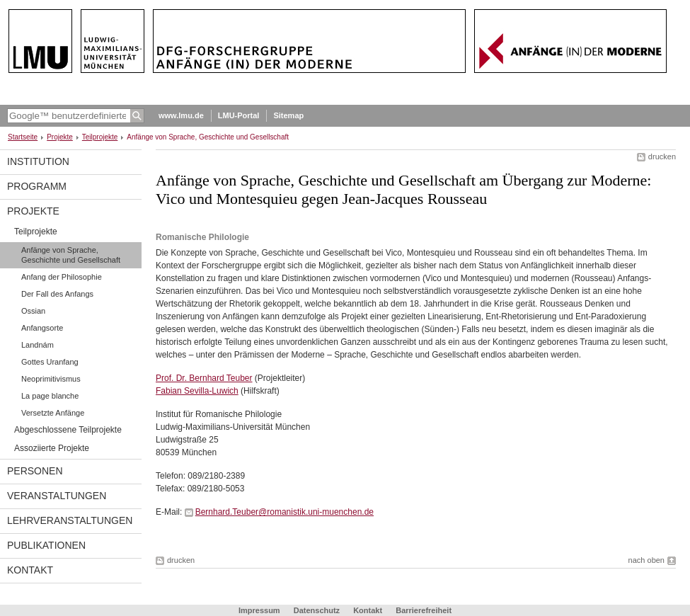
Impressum (259, 610)
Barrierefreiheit (424, 610)
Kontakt (30, 570)
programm (37, 186)
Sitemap (288, 115)
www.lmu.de (181, 115)
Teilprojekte (100, 137)
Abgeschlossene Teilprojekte (68, 430)
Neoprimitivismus (51, 379)
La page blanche (50, 396)
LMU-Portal (239, 115)
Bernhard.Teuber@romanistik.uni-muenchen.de (284, 512)
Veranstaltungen (57, 496)
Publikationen (46, 545)
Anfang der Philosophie (62, 277)
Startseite (23, 137)
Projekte (60, 137)
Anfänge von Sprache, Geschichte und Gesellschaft (71, 255)
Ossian (33, 311)
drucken (662, 156)
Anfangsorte (42, 328)
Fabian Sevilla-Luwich (197, 391)
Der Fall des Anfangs (57, 294)
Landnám (38, 345)
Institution (38, 161)
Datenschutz (317, 610)
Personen (35, 471)
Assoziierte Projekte (52, 448)
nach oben (646, 560)
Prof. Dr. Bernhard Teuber (204, 378)
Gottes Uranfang (50, 362)
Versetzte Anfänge (53, 413)
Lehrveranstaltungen (70, 520)
